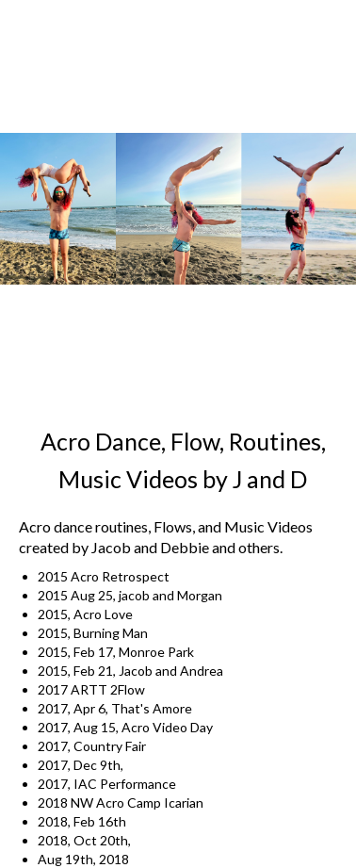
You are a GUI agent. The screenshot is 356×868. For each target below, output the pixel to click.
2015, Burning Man (93, 633)
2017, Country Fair (92, 746)
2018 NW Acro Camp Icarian (121, 802)
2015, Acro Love (85, 614)
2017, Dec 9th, (81, 765)
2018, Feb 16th (82, 821)
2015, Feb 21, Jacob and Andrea (130, 671)
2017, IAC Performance (107, 784)
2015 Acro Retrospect (104, 576)
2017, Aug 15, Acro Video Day (125, 727)
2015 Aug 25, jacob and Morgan (133, 595)
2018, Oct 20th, (84, 840)
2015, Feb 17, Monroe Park (116, 652)
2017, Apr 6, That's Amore (115, 708)
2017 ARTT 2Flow (91, 689)
